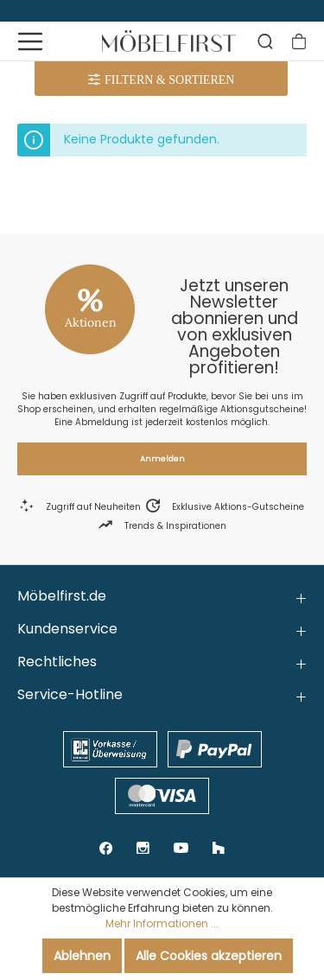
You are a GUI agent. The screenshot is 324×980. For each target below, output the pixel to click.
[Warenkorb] (299, 41)
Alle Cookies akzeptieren (209, 956)
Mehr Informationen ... (162, 923)
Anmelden (162, 459)
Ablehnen (82, 956)
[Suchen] (265, 41)
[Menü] (30, 41)
